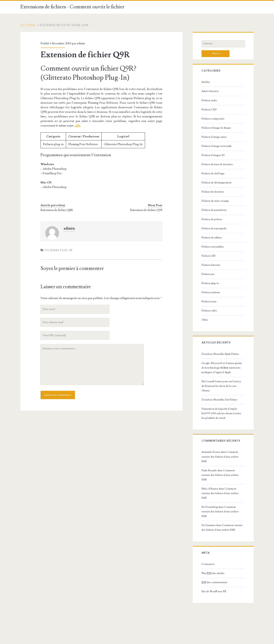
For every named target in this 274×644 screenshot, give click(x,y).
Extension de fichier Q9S (146, 210)
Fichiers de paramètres (214, 210)
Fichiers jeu (208, 274)
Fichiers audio (209, 100)
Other (205, 320)
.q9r (78, 126)
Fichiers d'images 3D (213, 155)
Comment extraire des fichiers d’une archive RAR (220, 457)
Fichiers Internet (211, 265)
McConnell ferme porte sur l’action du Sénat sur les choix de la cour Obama (221, 386)
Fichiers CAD (209, 110)
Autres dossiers (210, 91)
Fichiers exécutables (213, 247)
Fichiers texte (209, 302)
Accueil (28, 25)
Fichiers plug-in (59, 250)
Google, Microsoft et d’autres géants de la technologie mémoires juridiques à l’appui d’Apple (222, 368)
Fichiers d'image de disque (216, 128)
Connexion (208, 564)
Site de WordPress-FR (214, 591)
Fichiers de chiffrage (213, 174)
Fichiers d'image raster (214, 137)
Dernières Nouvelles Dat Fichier (219, 400)
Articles (206, 82)
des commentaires (214, 582)
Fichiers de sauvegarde (214, 228)
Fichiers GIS (208, 256)
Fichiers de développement (216, 183)
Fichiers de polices (212, 219)
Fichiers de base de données (217, 164)
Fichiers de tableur (212, 238)
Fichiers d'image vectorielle (217, 146)
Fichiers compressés (213, 119)
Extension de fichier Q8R (57, 210)
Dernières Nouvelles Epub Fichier (220, 354)
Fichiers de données (213, 192)
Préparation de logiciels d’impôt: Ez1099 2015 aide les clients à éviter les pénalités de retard (221, 413)
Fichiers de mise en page (215, 201)
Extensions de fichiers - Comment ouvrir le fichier (72, 7)
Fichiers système (211, 292)
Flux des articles (213, 573)
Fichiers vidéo (209, 311)
